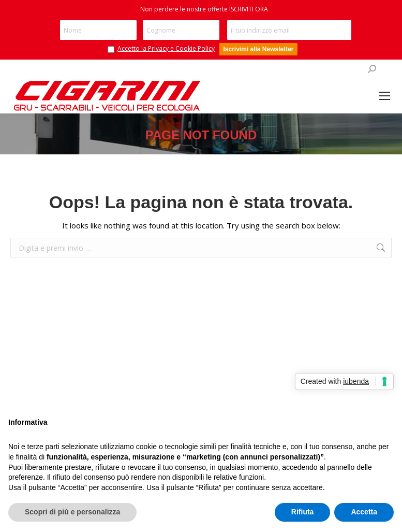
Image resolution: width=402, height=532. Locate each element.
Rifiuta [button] (303, 512)
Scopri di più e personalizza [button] (72, 512)
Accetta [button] (364, 512)
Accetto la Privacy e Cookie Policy (166, 48)
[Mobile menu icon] (384, 96)
